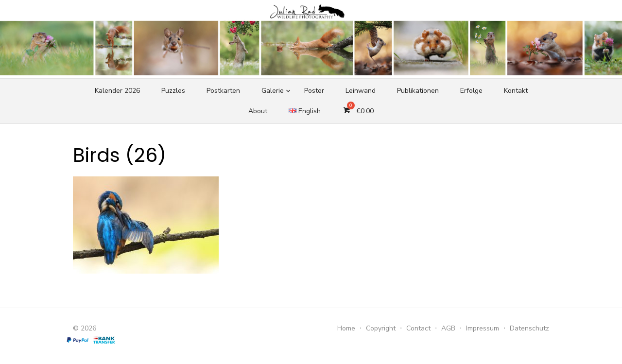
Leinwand (361, 91)
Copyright (381, 328)
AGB (448, 328)
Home (346, 328)
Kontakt (516, 91)
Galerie (273, 91)
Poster (314, 91)
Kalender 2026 (117, 91)
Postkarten (223, 91)
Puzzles (173, 91)
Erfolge (471, 91)
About (258, 111)
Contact (418, 328)
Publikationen (418, 91)
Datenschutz (529, 328)
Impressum (483, 328)
